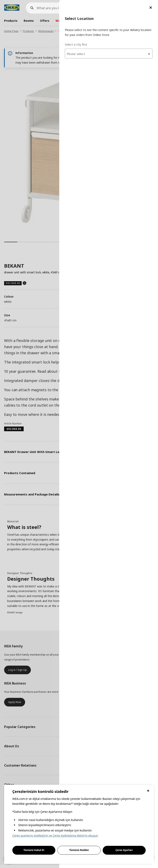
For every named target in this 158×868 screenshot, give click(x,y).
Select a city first (76, 44)
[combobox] (109, 54)
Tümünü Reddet (79, 850)
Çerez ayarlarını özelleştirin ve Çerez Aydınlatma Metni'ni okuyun (55, 835)
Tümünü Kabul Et (34, 850)
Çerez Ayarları (124, 850)
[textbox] (109, 54)
